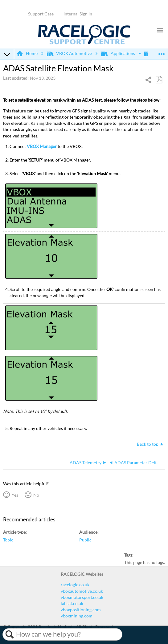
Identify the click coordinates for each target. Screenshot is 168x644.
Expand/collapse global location (162, 52)
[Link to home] (84, 43)
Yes (15, 495)
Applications (118, 53)
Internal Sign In (78, 14)
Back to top (148, 444)
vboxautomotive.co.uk (82, 591)
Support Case (41, 14)
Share (149, 80)
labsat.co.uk (72, 603)
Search (9, 634)
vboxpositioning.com (81, 610)
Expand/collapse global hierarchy (7, 54)
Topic (8, 540)
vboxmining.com (77, 616)
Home (27, 53)
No (36, 495)
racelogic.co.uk (75, 585)
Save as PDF (159, 80)
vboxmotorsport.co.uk (82, 597)
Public (85, 540)
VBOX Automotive (70, 53)
